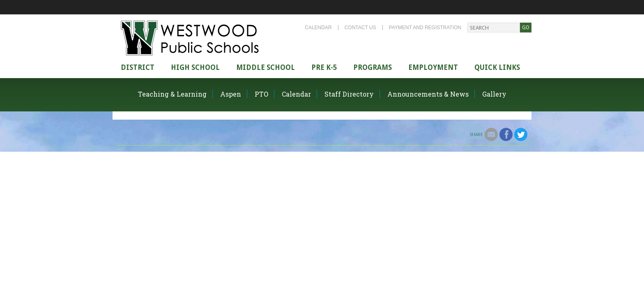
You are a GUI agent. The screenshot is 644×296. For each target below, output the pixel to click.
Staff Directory (349, 94)
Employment (433, 67)
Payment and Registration (425, 28)
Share (476, 134)
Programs (373, 67)
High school (195, 67)
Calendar (318, 28)
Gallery (494, 94)
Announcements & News (428, 94)
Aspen (231, 94)
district (138, 67)
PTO (261, 94)
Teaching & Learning (172, 94)
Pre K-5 (324, 67)
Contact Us (360, 28)
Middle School (266, 67)
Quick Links (497, 67)
